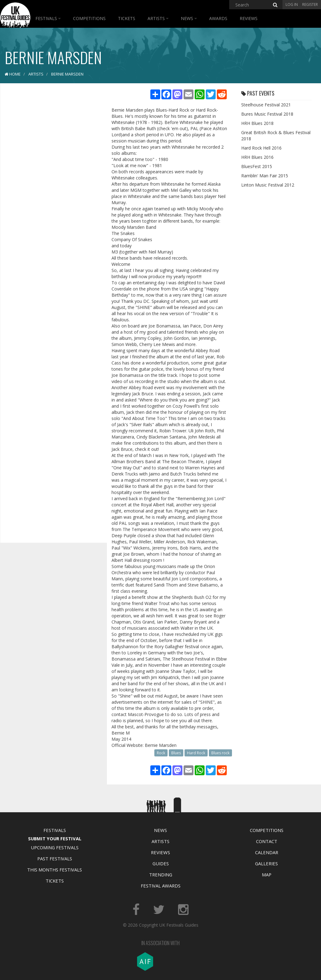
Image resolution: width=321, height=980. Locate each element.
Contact (267, 841)
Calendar (267, 852)
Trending (161, 875)
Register (310, 4)
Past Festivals (55, 859)
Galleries (266, 863)
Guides (161, 863)
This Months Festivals (55, 870)
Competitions (89, 18)
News (189, 18)
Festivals (48, 18)
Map (267, 875)
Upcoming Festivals (55, 847)
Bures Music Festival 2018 (267, 114)
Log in (292, 4)
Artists (158, 18)
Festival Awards (161, 886)
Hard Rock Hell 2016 (261, 148)
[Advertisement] (51, 185)
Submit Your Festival (55, 838)
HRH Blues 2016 (257, 157)
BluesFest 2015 (257, 166)
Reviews (249, 18)
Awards (218, 18)
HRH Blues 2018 (257, 123)
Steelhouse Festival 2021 (266, 105)
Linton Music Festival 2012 (268, 185)
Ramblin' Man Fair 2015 (265, 176)
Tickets (127, 18)
